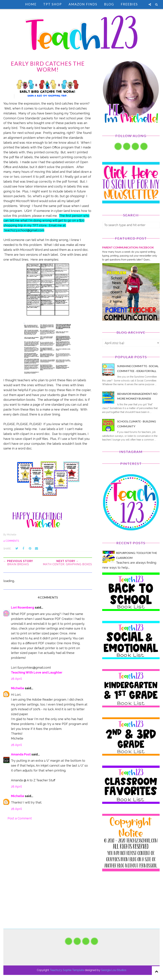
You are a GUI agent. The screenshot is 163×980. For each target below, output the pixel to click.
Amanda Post (21, 754)
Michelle (18, 688)
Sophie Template (73, 970)
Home (31, 4)
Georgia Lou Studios (114, 970)
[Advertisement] (131, 905)
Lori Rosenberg (23, 607)
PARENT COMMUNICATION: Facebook (128, 247)
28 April (16, 679)
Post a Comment (20, 818)
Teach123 (56, 970)
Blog (109, 4)
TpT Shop (53, 4)
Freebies (129, 4)
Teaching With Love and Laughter (37, 672)
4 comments (11, 541)
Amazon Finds (83, 4)
